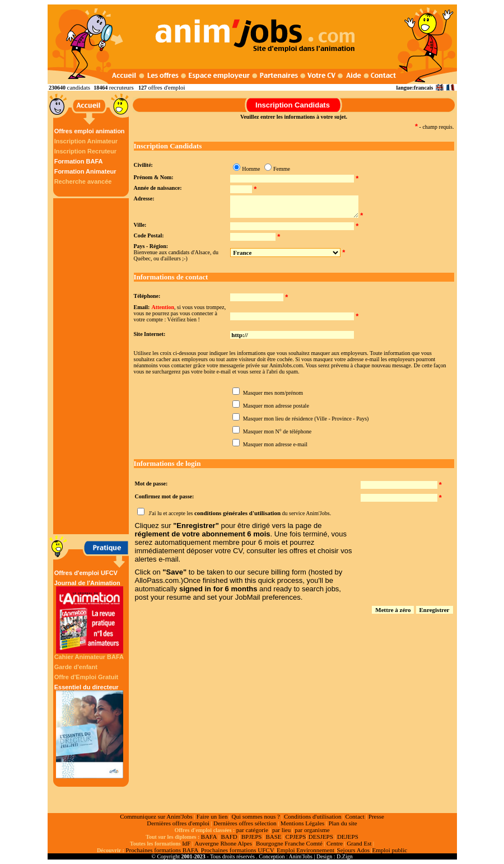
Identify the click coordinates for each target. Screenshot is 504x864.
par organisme (312, 830)
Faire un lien (212, 816)
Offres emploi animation (90, 131)
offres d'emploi (166, 87)
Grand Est (359, 843)
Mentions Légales (303, 823)
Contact (355, 816)
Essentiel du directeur (90, 731)
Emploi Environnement (305, 850)
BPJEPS (252, 837)
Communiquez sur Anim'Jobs (156, 816)
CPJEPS (296, 837)
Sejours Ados (353, 850)
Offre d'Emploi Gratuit (86, 677)
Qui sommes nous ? (255, 816)
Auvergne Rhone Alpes (223, 843)
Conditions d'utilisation (313, 816)
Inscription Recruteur (85, 151)
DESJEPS (321, 837)
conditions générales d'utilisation (237, 513)
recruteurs (122, 87)
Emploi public (389, 850)
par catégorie (252, 830)
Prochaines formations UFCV (238, 850)
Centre (335, 843)
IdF (186, 843)
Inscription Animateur (86, 141)
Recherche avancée (83, 181)
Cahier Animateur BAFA (89, 657)
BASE (273, 837)
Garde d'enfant (76, 667)
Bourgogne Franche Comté (289, 843)
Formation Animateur (85, 171)
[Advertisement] (92, 366)
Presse (376, 816)
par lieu (281, 830)
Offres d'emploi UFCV (86, 573)
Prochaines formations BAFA (162, 850)
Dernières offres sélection (245, 823)
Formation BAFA (79, 161)
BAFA (209, 837)
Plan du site (342, 823)
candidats (79, 87)
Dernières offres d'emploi (178, 823)
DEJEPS (348, 837)
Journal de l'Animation (90, 617)
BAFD (229, 837)
